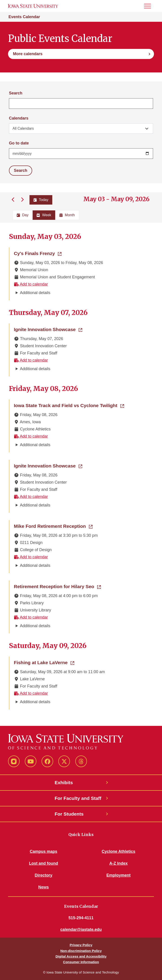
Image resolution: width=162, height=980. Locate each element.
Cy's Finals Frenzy (38, 253)
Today (41, 200)
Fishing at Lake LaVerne (44, 662)
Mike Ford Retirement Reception (53, 526)
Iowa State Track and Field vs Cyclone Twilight (69, 405)
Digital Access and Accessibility (81, 956)
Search (16, 93)
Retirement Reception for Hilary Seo (57, 586)
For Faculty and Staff (78, 798)
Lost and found (44, 863)
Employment (118, 875)
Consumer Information (81, 962)
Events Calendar (24, 17)
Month (67, 215)
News (43, 887)
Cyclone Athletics (118, 851)
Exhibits (64, 782)
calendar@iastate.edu (81, 930)
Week (44, 215)
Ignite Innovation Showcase (48, 329)
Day (23, 215)
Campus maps (43, 851)
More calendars (28, 54)
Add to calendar (31, 284)
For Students (69, 814)
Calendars (19, 118)
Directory (43, 875)
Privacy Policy (81, 945)
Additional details (35, 293)
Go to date (19, 143)
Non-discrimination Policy (81, 951)
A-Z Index (118, 863)
